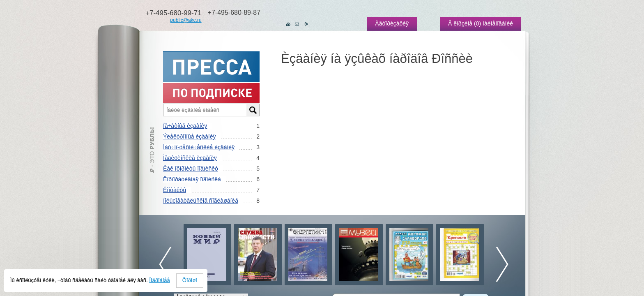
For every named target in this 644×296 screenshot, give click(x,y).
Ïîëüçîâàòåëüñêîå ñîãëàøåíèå (201, 201)
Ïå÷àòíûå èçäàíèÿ (185, 126)
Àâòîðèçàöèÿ (392, 23)
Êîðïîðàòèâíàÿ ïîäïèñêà (192, 179)
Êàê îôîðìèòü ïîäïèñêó (191, 169)
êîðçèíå (463, 23)
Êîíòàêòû (175, 190)
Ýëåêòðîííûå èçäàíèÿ (189, 136)
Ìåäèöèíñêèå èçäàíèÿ (190, 158)
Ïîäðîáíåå (160, 280)
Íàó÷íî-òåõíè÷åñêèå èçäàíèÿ (199, 147)
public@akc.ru (186, 20)
